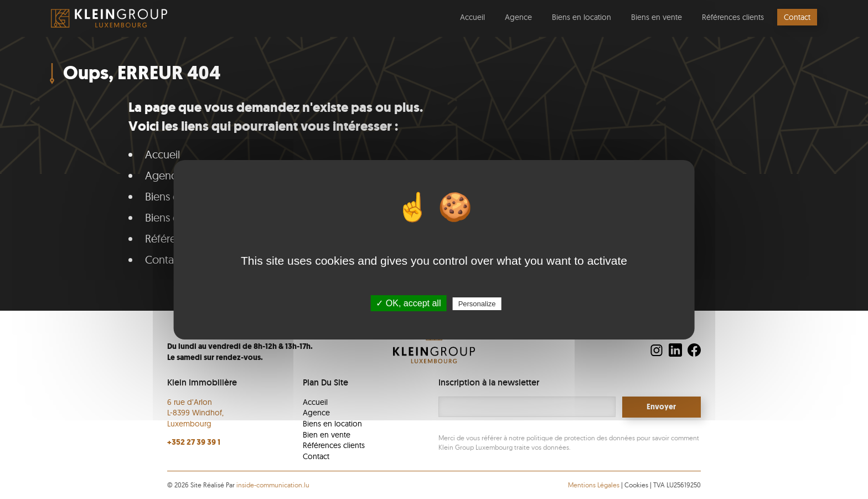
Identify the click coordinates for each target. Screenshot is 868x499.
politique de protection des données (581, 438)
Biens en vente (657, 17)
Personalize (477, 304)
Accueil (472, 17)
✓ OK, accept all (408, 303)
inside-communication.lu (273, 485)
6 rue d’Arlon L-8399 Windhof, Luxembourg (195, 413)
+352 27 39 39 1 (194, 442)
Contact (797, 17)
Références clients (733, 17)
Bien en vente (327, 435)
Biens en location (582, 17)
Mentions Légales (595, 485)
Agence (518, 17)
